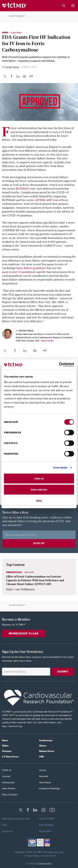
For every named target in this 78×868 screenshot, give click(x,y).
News (5, 32)
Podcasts (7, 751)
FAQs (5, 825)
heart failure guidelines (31, 268)
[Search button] (63, 6)
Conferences (46, 740)
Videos (43, 746)
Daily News (16, 33)
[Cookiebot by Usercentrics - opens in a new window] (59, 365)
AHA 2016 (29, 572)
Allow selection (39, 490)
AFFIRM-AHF (43, 200)
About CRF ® (45, 831)
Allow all (39, 478)
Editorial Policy (46, 825)
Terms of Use (49, 856)
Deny (39, 501)
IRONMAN (22, 189)
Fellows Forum (47, 751)
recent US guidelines (22, 272)
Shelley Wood (12, 67)
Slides (5, 746)
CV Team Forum (10, 757)
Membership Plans (24, 633)
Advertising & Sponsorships (16, 819)
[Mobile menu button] (73, 6)
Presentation (14, 572)
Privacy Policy (32, 856)
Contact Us (7, 831)
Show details (60, 467)
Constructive (45, 863)
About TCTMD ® (47, 819)
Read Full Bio (47, 341)
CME (41, 757)
